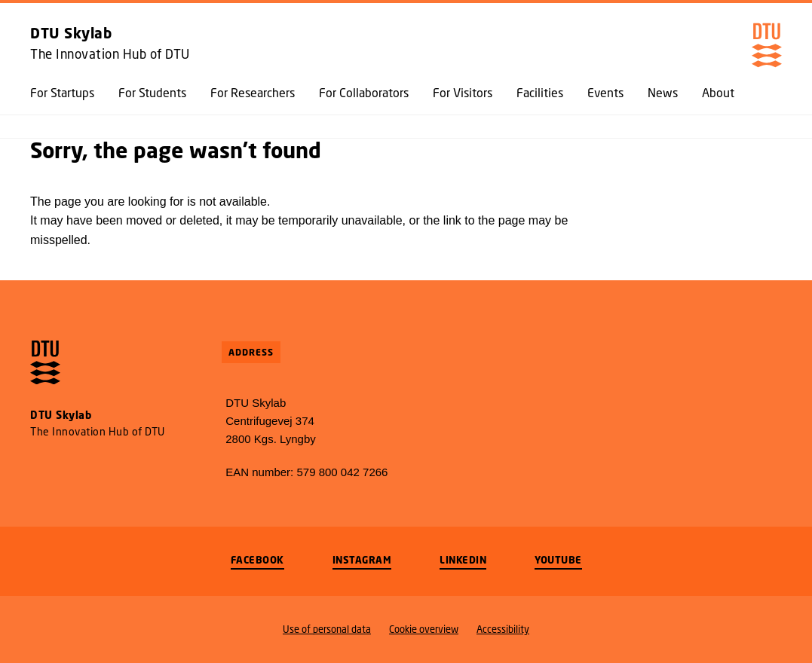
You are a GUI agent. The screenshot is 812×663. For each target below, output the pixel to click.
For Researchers (253, 93)
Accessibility (503, 629)
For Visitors (463, 93)
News (663, 93)
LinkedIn (463, 560)
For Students (152, 93)
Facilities (540, 93)
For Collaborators (364, 93)
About (718, 93)
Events (605, 93)
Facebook (257, 560)
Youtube (558, 560)
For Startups (62, 93)
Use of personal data (327, 629)
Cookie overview (424, 629)
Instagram (362, 560)
